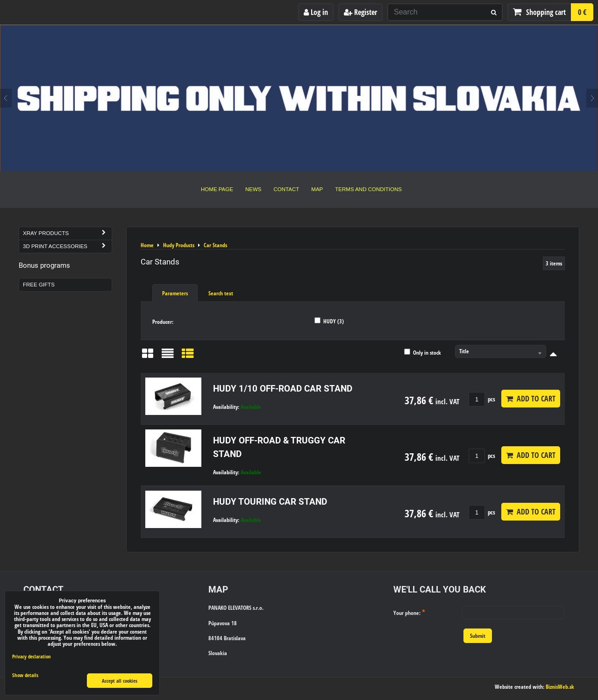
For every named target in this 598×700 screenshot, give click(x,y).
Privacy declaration (32, 656)
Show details (25, 675)
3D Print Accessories (67, 246)
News (253, 189)
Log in (316, 12)
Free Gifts (39, 285)
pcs (482, 399)
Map (317, 189)
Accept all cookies (120, 681)
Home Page (217, 189)
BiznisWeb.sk (560, 687)
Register (360, 12)
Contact (287, 189)
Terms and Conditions (368, 189)
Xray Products (67, 233)
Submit (478, 636)
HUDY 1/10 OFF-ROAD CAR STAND (283, 389)
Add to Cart (531, 399)
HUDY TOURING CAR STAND (270, 502)
